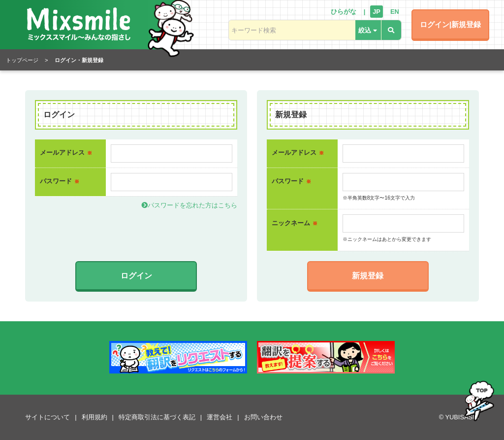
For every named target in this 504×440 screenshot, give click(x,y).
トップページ (22, 60)
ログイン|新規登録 (450, 24)
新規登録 (368, 276)
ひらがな (344, 12)
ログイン (136, 276)
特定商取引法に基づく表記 (157, 417)
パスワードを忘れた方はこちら (189, 205)
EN (395, 12)
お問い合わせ (263, 417)
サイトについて (47, 417)
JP (377, 12)
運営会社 (220, 417)
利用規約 (94, 417)
